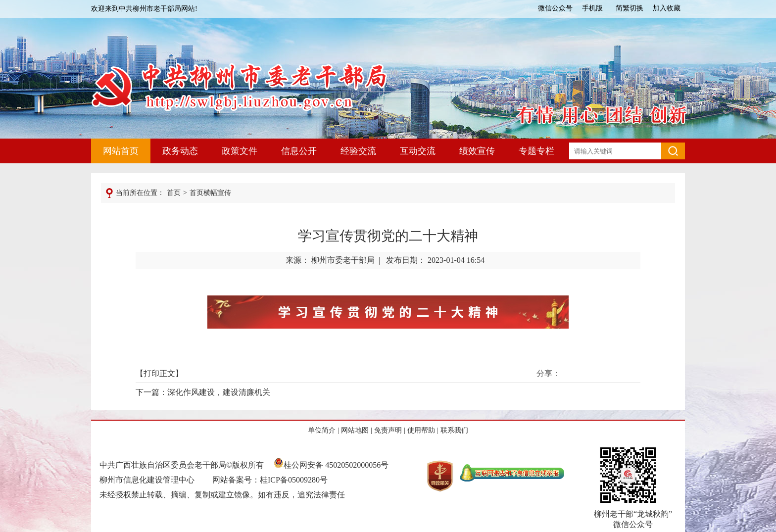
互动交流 (418, 151)
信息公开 (299, 151)
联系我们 (454, 430)
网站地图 (355, 430)
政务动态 (180, 151)
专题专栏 (536, 151)
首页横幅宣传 (210, 193)
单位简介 (322, 430)
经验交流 (358, 151)
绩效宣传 (477, 151)
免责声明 (388, 430)
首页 (174, 193)
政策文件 (240, 151)
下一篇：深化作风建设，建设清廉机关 (203, 392)
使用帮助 (421, 430)
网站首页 (121, 151)
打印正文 (159, 373)
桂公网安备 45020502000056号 (331, 465)
